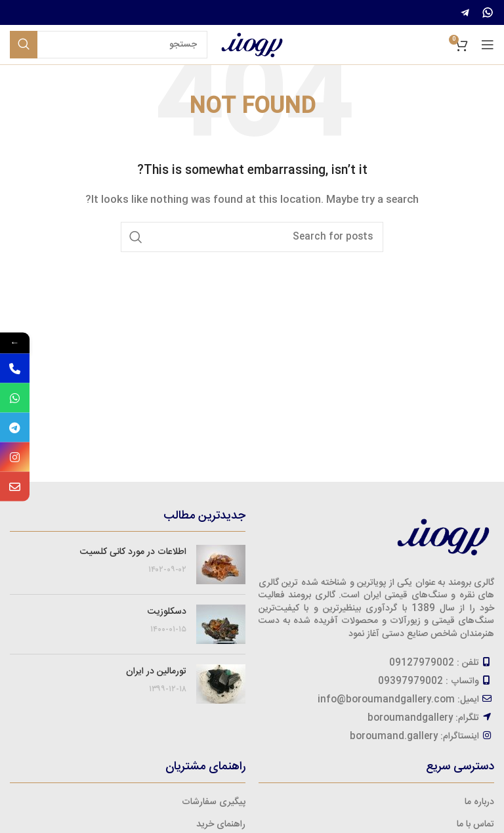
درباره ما (479, 802)
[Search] (109, 45)
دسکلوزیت (167, 612)
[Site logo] (252, 45)
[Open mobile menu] (488, 45)
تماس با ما (475, 824)
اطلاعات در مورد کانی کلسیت (133, 552)
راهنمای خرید (221, 824)
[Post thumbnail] (221, 565)
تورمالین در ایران (156, 672)
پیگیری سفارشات (214, 802)
